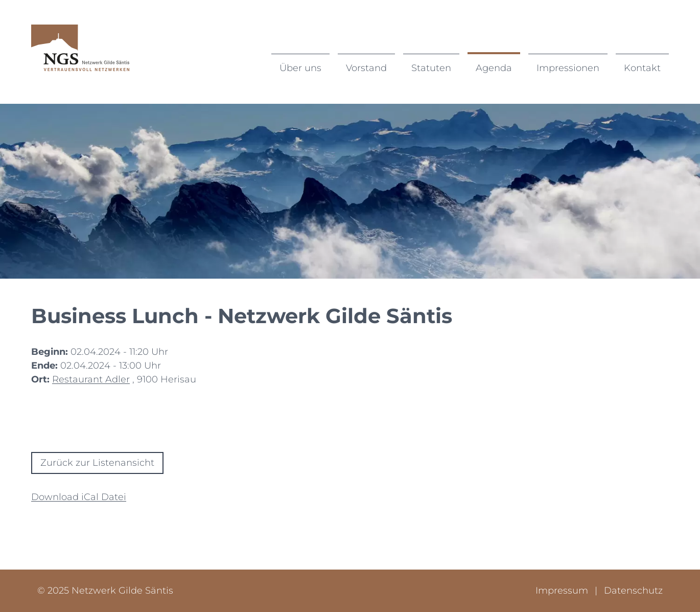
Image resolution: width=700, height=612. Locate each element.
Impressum (563, 591)
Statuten (431, 68)
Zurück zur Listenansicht (97, 463)
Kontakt (642, 68)
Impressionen (568, 68)
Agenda (494, 68)
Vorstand (366, 68)
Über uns (300, 68)
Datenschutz (633, 591)
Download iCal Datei (79, 497)
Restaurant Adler (91, 379)
